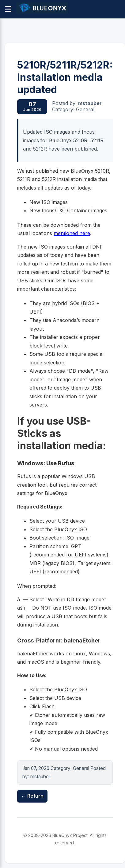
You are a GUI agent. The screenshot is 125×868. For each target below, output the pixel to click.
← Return (32, 796)
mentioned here (72, 233)
